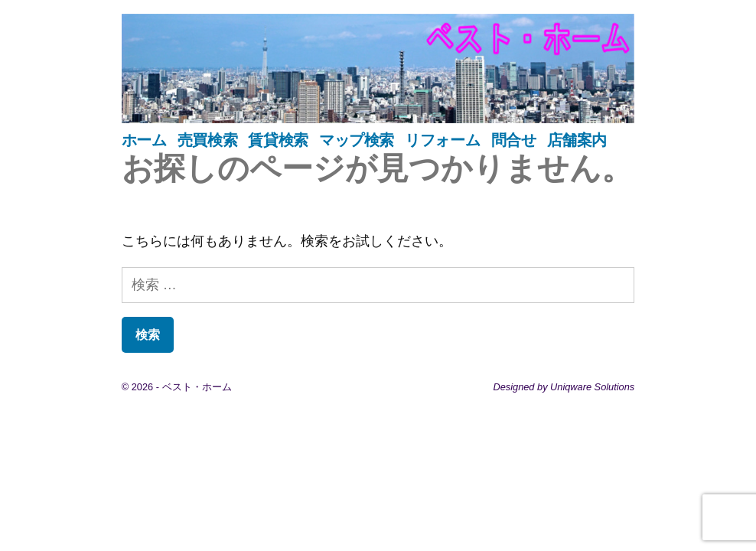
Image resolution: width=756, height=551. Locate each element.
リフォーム (442, 140)
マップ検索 (357, 140)
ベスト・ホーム (197, 387)
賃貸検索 (278, 140)
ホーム (144, 140)
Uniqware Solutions (592, 387)
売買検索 (207, 140)
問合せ (514, 140)
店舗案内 (577, 140)
